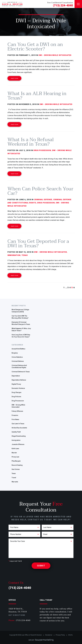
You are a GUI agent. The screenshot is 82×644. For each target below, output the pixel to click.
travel (14, 478)
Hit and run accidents (19, 428)
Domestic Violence (18, 388)
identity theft (16, 432)
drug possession (18, 401)
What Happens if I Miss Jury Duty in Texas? (21, 330)
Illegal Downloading (19, 436)
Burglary (15, 353)
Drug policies (16, 397)
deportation (16, 376)
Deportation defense (19, 380)
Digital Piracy (16, 384)
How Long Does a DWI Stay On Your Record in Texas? (21, 336)
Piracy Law (15, 457)
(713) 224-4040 (63, 5)
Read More (14, 78)
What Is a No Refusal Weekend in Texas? (31, 142)
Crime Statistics (17, 357)
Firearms (15, 415)
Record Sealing (17, 465)
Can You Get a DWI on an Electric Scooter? (35, 47)
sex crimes (16, 469)
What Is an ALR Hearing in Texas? (37, 96)
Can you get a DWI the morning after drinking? (20, 317)
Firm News (15, 419)
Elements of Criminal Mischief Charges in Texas (21, 323)
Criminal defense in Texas (21, 372)
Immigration (16, 440)
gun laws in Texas (18, 424)
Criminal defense (18, 361)
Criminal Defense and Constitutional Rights (19, 366)
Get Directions (17, 615)
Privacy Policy (60, 635)
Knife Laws (15, 449)
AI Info (71, 635)
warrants (15, 482)
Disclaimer (49, 635)
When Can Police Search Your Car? (40, 191)
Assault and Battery (18, 349)
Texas (14, 473)
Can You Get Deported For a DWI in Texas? (38, 244)
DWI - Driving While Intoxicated (55, 55)
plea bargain (16, 461)
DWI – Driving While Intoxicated (18, 406)
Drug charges (16, 392)
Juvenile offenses (18, 444)
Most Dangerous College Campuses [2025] (20, 311)
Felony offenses (17, 411)
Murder (14, 453)
